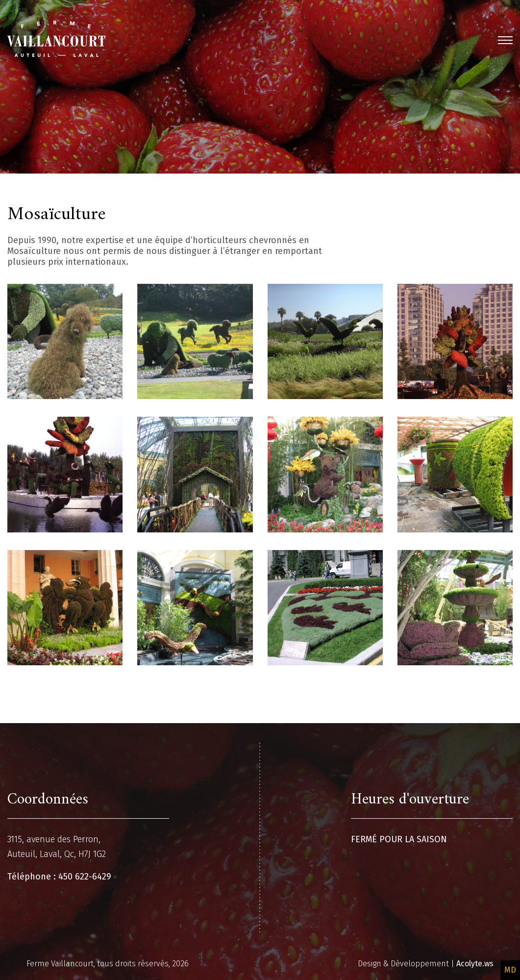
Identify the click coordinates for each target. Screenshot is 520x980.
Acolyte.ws (475, 964)
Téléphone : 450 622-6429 (59, 877)
